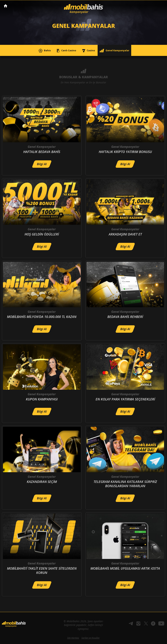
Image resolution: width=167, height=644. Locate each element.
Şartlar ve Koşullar (91, 638)
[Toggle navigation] (161, 6)
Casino (88, 51)
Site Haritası (73, 638)
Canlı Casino (66, 51)
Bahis (44, 51)
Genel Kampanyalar (114, 51)
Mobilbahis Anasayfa (6, 6)
